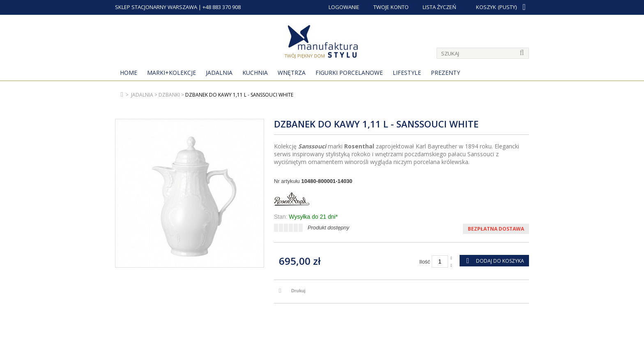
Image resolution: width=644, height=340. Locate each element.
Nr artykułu (287, 181)
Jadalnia (219, 73)
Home (129, 73)
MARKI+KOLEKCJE (171, 73)
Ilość (425, 262)
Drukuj (298, 291)
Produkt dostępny (328, 228)
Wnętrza (292, 73)
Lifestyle (407, 73)
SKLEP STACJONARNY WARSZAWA (156, 7)
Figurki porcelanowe (349, 73)
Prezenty (445, 73)
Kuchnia (255, 73)
